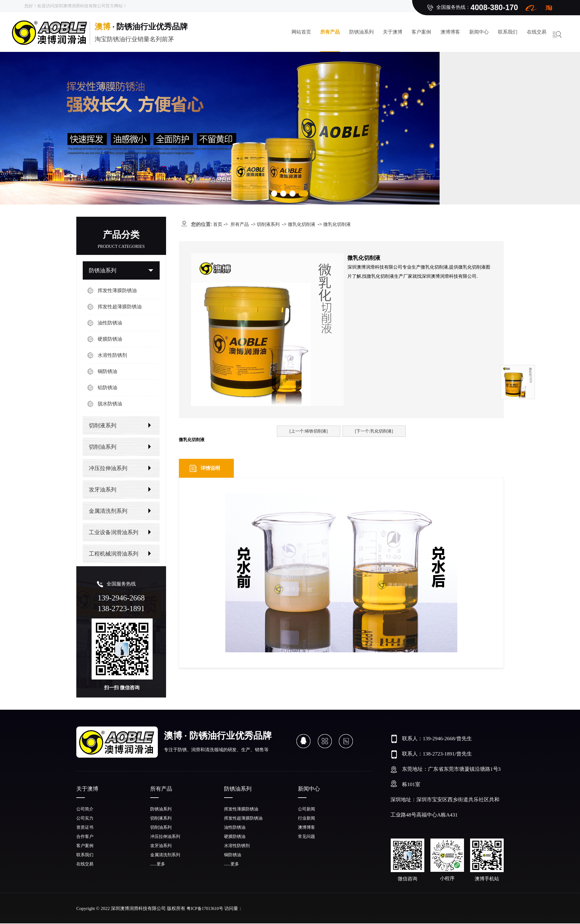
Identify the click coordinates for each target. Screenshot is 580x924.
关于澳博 (393, 32)
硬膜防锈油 (110, 339)
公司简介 (85, 809)
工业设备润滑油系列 (114, 532)
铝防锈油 (107, 388)
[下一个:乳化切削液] (374, 431)
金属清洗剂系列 (108, 511)
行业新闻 (306, 818)
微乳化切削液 (302, 224)
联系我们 (508, 32)
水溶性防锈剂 (112, 355)
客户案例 (421, 32)
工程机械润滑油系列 (114, 554)
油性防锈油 (110, 323)
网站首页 (301, 32)
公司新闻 (306, 809)
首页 (218, 224)
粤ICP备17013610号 (205, 909)
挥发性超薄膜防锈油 (120, 307)
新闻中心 (479, 32)
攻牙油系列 (103, 490)
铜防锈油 (107, 371)
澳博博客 (450, 32)
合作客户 (85, 837)
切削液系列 (103, 426)
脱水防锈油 (110, 404)
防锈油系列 (361, 32)
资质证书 (85, 827)
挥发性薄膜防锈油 (117, 290)
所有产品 (330, 32)
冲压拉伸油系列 (108, 468)
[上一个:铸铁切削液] (308, 431)
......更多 (158, 864)
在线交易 (537, 32)
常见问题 (306, 837)
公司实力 (85, 818)
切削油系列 (103, 447)
